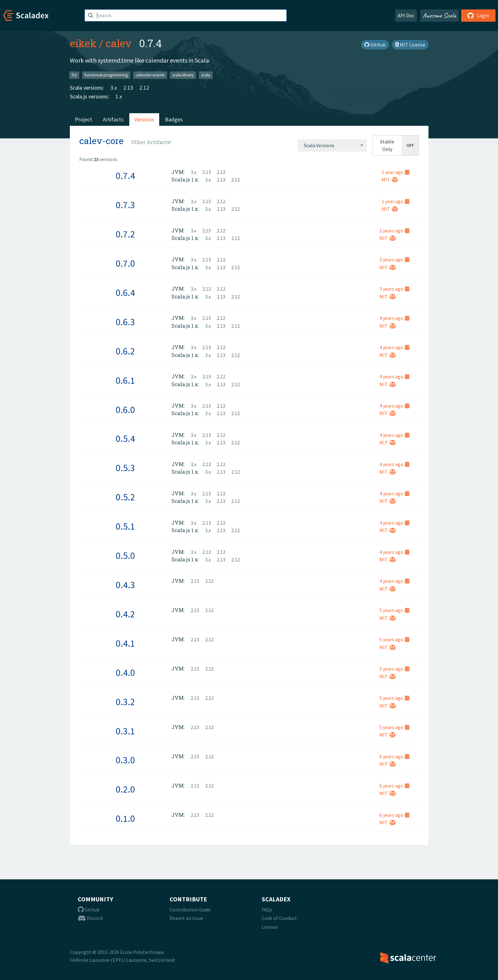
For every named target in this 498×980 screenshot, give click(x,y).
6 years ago (394, 756)
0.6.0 (125, 409)
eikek (83, 43)
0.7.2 (125, 234)
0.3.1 (125, 731)
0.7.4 (125, 175)
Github (89, 910)
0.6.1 (125, 380)
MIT (390, 180)
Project (84, 119)
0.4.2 (125, 614)
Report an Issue (186, 918)
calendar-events (150, 75)
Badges (174, 119)
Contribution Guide (190, 910)
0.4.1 (125, 643)
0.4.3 (125, 585)
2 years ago (394, 231)
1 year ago (395, 172)
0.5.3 (125, 468)
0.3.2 (125, 702)
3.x (114, 88)
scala (206, 75)
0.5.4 (125, 438)
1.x (119, 96)
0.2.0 (125, 789)
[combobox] (332, 145)
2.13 (128, 88)
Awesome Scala (439, 15)
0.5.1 (125, 526)
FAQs (267, 910)
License (270, 927)
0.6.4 (125, 292)
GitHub (375, 45)
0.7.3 (125, 205)
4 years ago (394, 318)
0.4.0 (125, 672)
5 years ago (394, 610)
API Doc (406, 15)
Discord (90, 918)
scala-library (183, 75)
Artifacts (113, 119)
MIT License (410, 45)
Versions (144, 119)
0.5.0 (125, 555)
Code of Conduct (279, 918)
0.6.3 (125, 322)
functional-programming (106, 75)
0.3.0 (125, 760)
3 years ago (394, 289)
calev (119, 43)
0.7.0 (125, 263)
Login (478, 15)
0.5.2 (125, 497)
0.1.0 (125, 818)
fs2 (74, 75)
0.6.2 (125, 351)
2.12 (144, 88)
